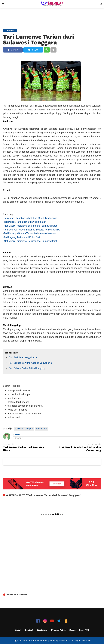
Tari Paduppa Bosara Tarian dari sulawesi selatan (30, 233)
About (18, 630)
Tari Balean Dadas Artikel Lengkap (27, 368)
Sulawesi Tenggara (24, 429)
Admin (18, 435)
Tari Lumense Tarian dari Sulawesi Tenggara (39, 39)
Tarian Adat (41, 429)
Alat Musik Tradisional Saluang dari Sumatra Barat (30, 226)
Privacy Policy (59, 630)
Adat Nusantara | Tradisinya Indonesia (51, 641)
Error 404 (84, 630)
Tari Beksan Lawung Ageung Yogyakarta (30, 363)
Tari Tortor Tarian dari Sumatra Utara (23, 449)
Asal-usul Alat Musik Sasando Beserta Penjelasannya (32, 230)
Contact (29, 630)
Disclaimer (42, 630)
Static (72, 630)
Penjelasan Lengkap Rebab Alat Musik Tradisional (30, 218)
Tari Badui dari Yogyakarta (23, 357)
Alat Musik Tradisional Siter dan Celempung (80, 449)
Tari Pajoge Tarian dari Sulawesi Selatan (25, 222)
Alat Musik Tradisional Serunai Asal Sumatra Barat (30, 241)
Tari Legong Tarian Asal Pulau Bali (22, 237)
